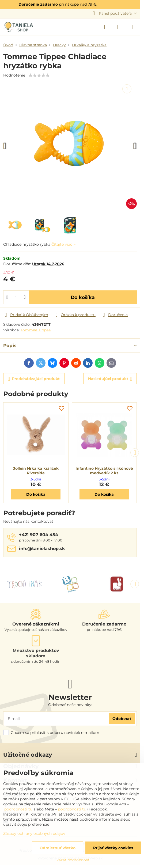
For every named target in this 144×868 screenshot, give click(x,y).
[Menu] (134, 27)
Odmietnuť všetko (58, 848)
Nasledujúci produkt (110, 379)
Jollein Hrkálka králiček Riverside (36, 471)
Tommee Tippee (36, 330)
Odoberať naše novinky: (70, 705)
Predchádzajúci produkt (34, 379)
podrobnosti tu (18, 809)
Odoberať (122, 719)
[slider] (39, 75)
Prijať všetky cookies (113, 848)
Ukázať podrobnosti (72, 860)
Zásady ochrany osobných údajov (34, 833)
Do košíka (83, 297)
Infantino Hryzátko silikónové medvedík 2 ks (104, 471)
